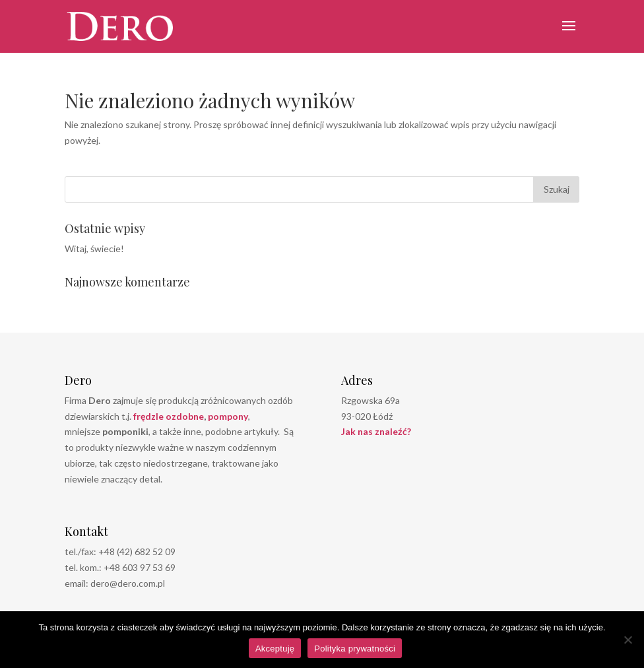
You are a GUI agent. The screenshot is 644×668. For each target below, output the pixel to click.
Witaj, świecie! (94, 249)
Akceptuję (275, 649)
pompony (228, 416)
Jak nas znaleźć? (376, 431)
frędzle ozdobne (169, 416)
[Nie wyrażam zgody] (628, 640)
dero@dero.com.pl (128, 583)
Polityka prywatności (355, 649)
